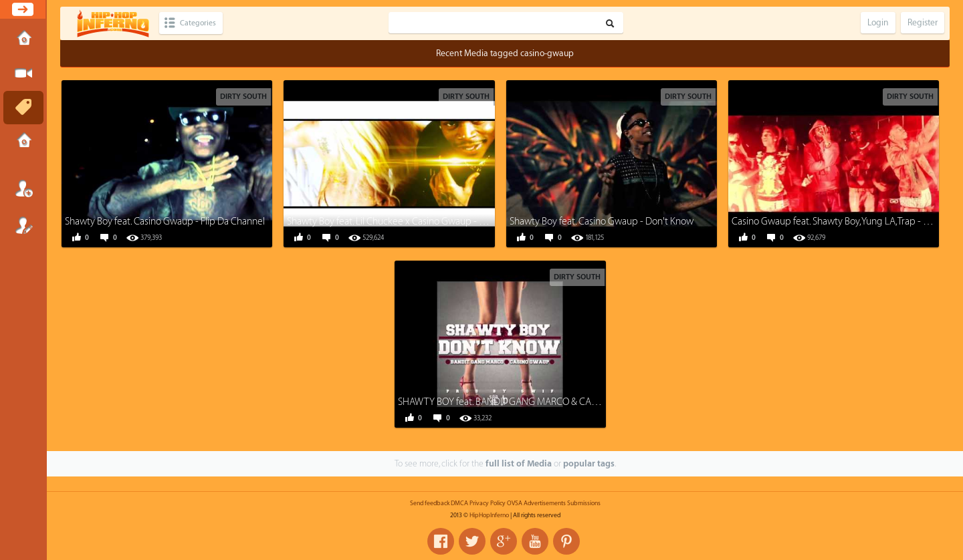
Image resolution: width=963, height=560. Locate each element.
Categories (202, 23)
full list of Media (519, 463)
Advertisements (545, 503)
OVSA (515, 503)
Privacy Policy (488, 503)
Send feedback (430, 503)
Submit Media (23, 74)
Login (23, 188)
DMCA (459, 503)
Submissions (23, 142)
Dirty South (243, 97)
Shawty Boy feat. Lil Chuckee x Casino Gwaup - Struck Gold (407, 222)
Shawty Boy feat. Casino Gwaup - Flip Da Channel (165, 222)
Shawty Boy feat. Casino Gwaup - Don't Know (602, 222)
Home (23, 39)
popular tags (589, 463)
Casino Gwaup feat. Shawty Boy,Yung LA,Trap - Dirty (837, 222)
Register (23, 225)
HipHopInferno (489, 515)
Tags (23, 108)
